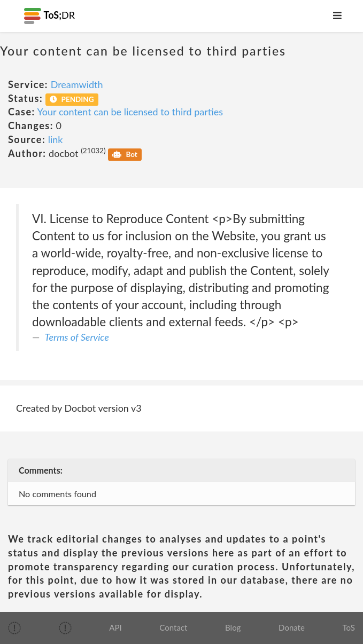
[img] (14, 628)
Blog (233, 627)
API (115, 627)
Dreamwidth (77, 84)
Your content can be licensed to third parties (130, 112)
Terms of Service (77, 337)
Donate (292, 627)
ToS (349, 627)
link (56, 139)
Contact (173, 627)
